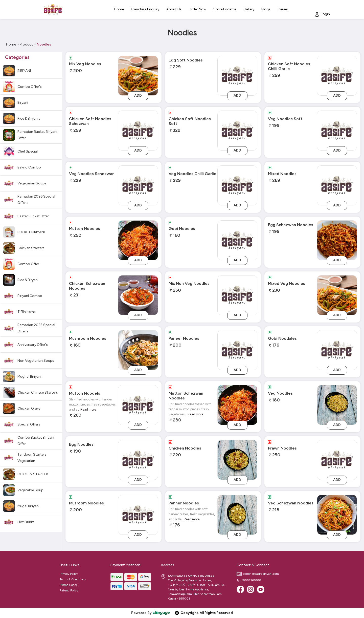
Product (26, 44)
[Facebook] (240, 589)
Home (11, 44)
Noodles (44, 44)
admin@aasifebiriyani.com (258, 574)
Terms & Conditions (73, 579)
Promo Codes (69, 585)
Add (138, 95)
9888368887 (249, 580)
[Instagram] (251, 589)
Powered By (151, 613)
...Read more (87, 409)
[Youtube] (261, 589)
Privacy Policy (69, 574)
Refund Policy (69, 590)
